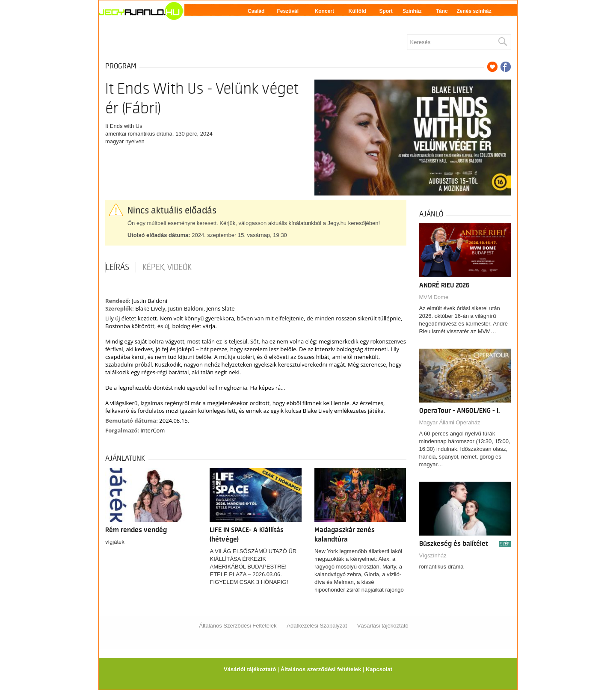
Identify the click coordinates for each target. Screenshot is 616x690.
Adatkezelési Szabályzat (317, 626)
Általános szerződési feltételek (321, 669)
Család (256, 11)
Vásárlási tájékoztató (383, 626)
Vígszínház (433, 555)
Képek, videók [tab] (167, 267)
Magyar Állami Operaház (450, 422)
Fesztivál (288, 11)
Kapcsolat (379, 669)
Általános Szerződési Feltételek (238, 626)
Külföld (357, 11)
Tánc (442, 11)
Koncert (324, 11)
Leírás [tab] (117, 267)
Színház (412, 11)
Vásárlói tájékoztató (250, 669)
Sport (386, 11)
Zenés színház (474, 11)
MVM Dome (434, 297)
